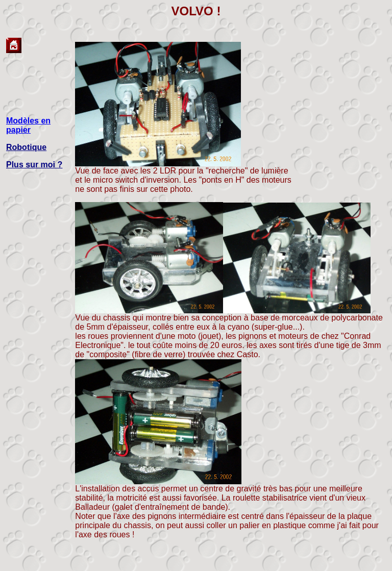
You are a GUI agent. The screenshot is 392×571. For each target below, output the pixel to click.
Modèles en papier (28, 125)
